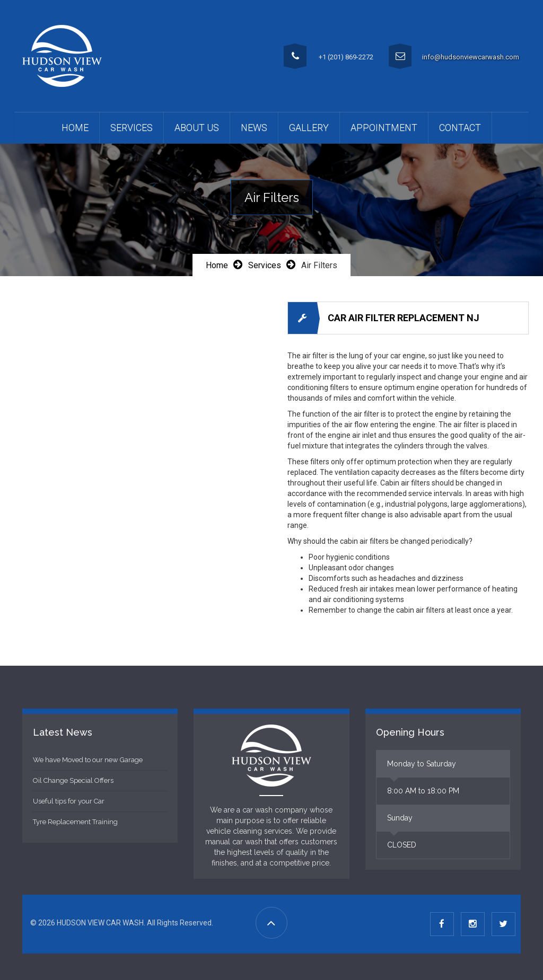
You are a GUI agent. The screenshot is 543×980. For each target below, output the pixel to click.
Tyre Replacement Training (75, 822)
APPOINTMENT (384, 127)
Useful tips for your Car (69, 801)
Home (75, 127)
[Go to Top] (271, 923)
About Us (197, 127)
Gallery (309, 127)
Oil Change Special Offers (73, 780)
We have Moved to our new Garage (88, 760)
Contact (460, 127)
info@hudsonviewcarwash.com (471, 57)
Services (132, 127)
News (254, 127)
